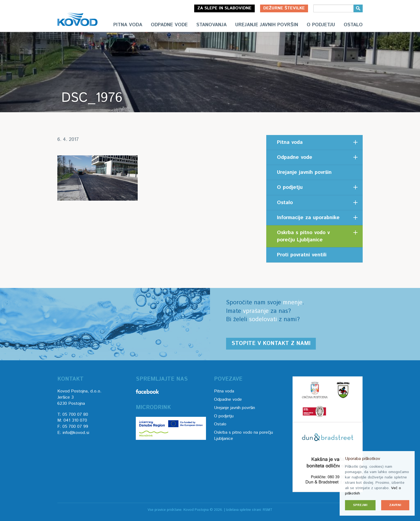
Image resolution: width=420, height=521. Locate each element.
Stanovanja (211, 25)
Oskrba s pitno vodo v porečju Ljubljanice (303, 236)
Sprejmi (360, 505)
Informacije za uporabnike (308, 218)
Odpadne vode (169, 25)
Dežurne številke (284, 8)
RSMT (268, 510)
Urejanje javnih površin (267, 25)
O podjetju (321, 25)
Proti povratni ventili (302, 255)
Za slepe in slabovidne (224, 8)
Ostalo (353, 25)
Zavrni (395, 505)
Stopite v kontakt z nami (271, 344)
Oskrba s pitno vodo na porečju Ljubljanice (243, 436)
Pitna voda (128, 25)
